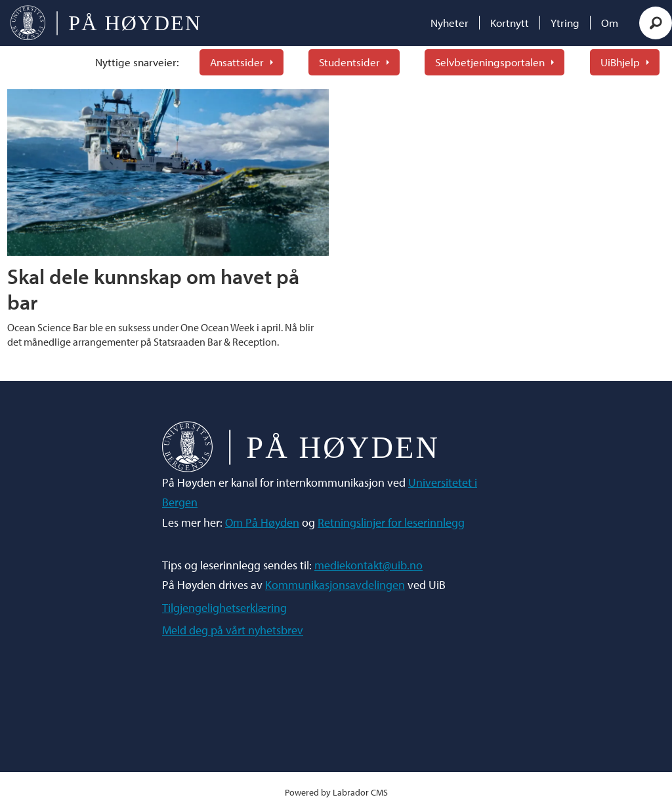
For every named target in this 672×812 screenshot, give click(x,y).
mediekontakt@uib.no (368, 565)
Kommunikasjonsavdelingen (335, 585)
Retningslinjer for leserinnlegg (391, 522)
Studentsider (349, 62)
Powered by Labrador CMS (336, 792)
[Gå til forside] (105, 23)
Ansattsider (237, 62)
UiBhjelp (620, 62)
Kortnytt (510, 23)
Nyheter (450, 23)
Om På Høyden (262, 522)
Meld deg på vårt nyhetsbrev (233, 630)
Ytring (565, 23)
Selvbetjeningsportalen (490, 62)
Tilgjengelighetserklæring (224, 608)
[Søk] (656, 23)
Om (610, 23)
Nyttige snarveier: (137, 62)
